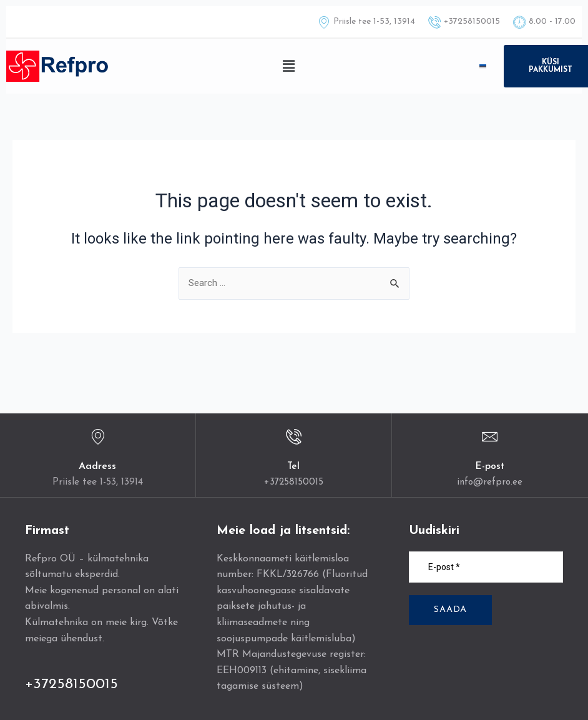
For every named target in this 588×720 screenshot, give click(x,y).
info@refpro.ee (490, 482)
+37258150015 (294, 482)
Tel (294, 466)
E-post (490, 466)
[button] (288, 66)
